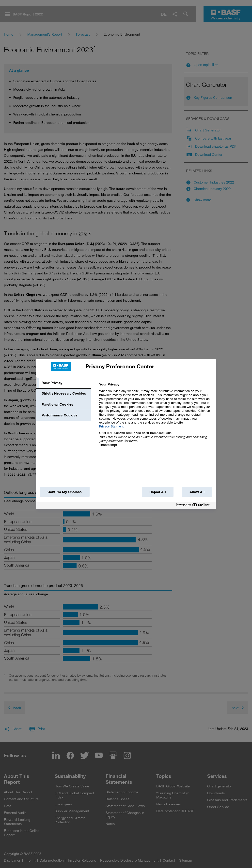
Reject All (157, 492)
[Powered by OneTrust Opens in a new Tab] (195, 506)
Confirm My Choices (65, 492)
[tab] (64, 383)
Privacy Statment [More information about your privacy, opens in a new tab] (111, 426)
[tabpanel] (155, 417)
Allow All (197, 492)
